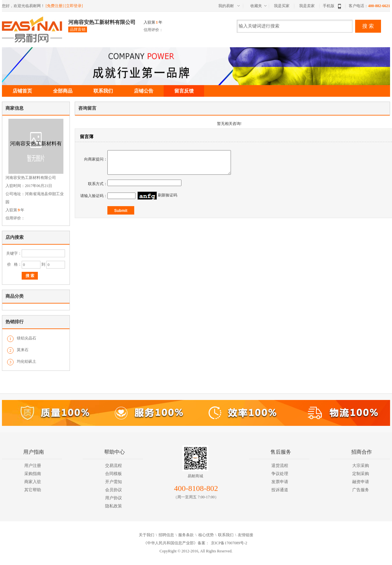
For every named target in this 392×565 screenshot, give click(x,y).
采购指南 (33, 474)
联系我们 (103, 91)
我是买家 (282, 6)
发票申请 (280, 482)
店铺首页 (22, 91)
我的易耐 (226, 6)
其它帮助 (33, 490)
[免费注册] (55, 6)
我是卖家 (307, 6)
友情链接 (245, 535)
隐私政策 (114, 506)
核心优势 (206, 535)
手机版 (333, 6)
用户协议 (114, 498)
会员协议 (114, 490)
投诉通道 (280, 490)
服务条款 (186, 535)
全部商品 (63, 91)
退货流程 (280, 465)
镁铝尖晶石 (27, 338)
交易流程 (114, 465)
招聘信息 (166, 535)
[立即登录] (74, 6)
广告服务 (361, 490)
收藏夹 (256, 6)
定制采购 (361, 474)
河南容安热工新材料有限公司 (102, 22)
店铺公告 (144, 91)
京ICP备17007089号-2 (229, 543)
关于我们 (147, 535)
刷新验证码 (168, 200)
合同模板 (114, 474)
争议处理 (280, 474)
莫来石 (23, 350)
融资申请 (361, 482)
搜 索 (368, 26)
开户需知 (114, 482)
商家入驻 (33, 482)
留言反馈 (184, 91)
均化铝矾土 (27, 361)
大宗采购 (361, 465)
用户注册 (33, 465)
